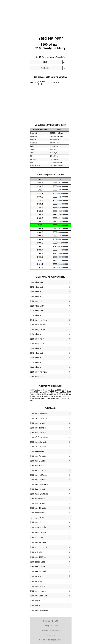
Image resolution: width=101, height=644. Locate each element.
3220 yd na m (36, 358)
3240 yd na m (36, 367)
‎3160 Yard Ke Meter (38, 542)
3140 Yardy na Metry (39, 320)
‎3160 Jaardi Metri (37, 451)
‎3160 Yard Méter (37, 466)
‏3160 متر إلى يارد (37, 517)
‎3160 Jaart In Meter (38, 513)
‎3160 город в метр (38, 591)
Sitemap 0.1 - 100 (50, 621)
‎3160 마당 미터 (36, 552)
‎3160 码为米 (35, 601)
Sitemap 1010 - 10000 (51, 630)
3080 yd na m (36, 292)
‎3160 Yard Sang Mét (39, 596)
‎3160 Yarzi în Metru (38, 499)
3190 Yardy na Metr (38, 344)
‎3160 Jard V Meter (38, 567)
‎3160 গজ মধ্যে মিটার (38, 527)
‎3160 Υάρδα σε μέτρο (39, 437)
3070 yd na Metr (37, 287)
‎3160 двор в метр (38, 562)
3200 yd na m (36, 348)
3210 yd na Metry (37, 353)
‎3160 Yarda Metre (38, 586)
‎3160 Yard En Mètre (38, 456)
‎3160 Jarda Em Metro (39, 494)
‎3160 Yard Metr (36, 522)
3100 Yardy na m (37, 301)
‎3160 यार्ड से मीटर (37, 538)
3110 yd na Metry (37, 306)
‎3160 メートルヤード (39, 547)
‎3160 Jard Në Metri (38, 571)
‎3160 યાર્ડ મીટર (36, 582)
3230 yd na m (36, 362)
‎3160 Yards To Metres (39, 610)
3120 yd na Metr (37, 311)
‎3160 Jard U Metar (38, 461)
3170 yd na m (36, 334)
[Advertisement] (51, 16)
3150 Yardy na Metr (38, 325)
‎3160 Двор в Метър (38, 418)
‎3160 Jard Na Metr (38, 489)
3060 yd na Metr (37, 282)
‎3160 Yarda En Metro (39, 442)
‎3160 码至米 (35, 605)
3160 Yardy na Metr (38, 329)
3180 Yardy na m (37, 339)
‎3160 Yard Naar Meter (39, 484)
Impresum (50, 635)
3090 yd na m (36, 296)
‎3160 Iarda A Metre (38, 533)
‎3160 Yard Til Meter (38, 428)
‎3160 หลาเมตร (36, 576)
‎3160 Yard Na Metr (38, 423)
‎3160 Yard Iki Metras (39, 475)
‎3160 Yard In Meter (38, 433)
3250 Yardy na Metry (39, 372)
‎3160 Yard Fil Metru (38, 480)
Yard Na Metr (51, 38)
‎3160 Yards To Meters (39, 414)
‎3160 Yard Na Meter (38, 503)
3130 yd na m (36, 315)
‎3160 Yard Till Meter (38, 508)
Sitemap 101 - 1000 (50, 626)
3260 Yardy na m (37, 377)
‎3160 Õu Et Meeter (38, 447)
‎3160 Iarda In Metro (38, 470)
